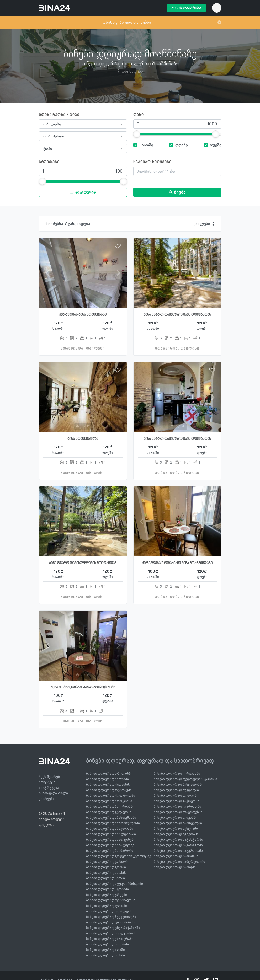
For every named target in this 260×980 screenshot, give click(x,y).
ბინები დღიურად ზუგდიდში (176, 790)
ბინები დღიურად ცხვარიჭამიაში (113, 928)
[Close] (219, 22)
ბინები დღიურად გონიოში (108, 862)
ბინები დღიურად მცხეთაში (176, 834)
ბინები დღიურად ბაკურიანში (110, 807)
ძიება (177, 192)
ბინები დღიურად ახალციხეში (111, 840)
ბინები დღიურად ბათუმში (107, 779)
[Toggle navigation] (217, 8)
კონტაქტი (47, 782)
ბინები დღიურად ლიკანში (176, 818)
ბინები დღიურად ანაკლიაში (110, 829)
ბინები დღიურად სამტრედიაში (179, 862)
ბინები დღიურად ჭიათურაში (110, 939)
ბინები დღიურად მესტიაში (176, 829)
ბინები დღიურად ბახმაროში (110, 851)
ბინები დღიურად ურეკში (107, 895)
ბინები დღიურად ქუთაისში (108, 784)
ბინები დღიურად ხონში (105, 955)
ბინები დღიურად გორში (106, 867)
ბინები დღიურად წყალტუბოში (111, 933)
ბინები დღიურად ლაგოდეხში (178, 812)
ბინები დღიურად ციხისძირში (110, 922)
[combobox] (83, 124)
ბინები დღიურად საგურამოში (178, 851)
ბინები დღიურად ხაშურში (107, 944)
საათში (146, 145)
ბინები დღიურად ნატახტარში (178, 840)
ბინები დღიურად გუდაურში (109, 812)
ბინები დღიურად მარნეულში (178, 823)
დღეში (182, 145)
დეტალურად (82, 192)
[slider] (137, 134)
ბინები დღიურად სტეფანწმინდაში (115, 884)
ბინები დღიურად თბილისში (109, 773)
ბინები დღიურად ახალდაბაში (111, 834)
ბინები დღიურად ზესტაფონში (179, 784)
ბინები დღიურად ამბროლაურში (113, 823)
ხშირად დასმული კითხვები (53, 796)
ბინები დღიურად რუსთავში (109, 790)
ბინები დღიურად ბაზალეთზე (110, 845)
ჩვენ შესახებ (49, 777)
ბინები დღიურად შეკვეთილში (111, 917)
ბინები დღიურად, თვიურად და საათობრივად (150, 761)
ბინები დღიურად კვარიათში (177, 807)
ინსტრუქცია (49, 788)
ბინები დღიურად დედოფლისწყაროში (185, 779)
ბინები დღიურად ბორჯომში (109, 801)
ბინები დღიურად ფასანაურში (111, 900)
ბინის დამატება (186, 8)
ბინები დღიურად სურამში (107, 889)
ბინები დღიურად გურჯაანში (177, 773)
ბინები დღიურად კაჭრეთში (177, 801)
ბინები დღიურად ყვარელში (109, 911)
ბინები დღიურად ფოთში (107, 906)
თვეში (216, 145)
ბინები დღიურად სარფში (175, 867)
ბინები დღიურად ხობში (105, 950)
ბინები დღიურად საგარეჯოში (178, 845)
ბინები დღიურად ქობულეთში (111, 796)
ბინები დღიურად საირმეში (176, 856)
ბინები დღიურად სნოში (105, 878)
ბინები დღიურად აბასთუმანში (111, 818)
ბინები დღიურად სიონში (106, 873)
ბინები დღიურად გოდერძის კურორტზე (119, 856)
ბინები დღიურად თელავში (176, 796)
